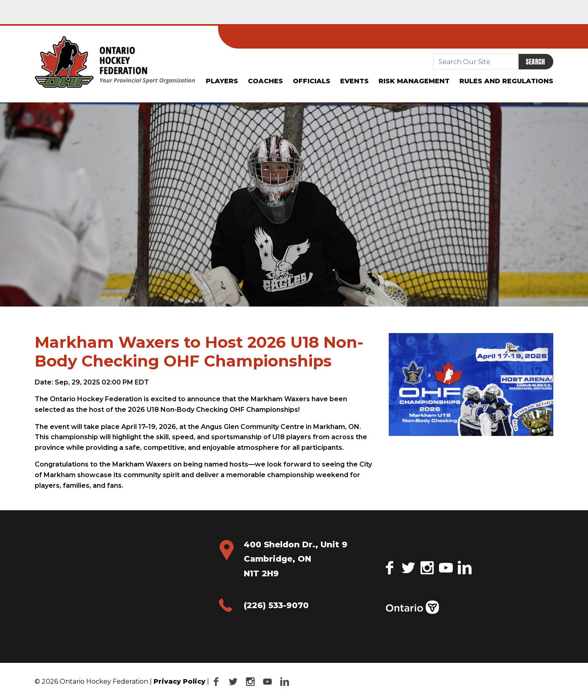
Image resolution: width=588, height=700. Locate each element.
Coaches (265, 81)
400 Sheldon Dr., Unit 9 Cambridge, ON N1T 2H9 (296, 559)
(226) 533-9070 (276, 605)
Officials (312, 81)
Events (354, 81)
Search (535, 62)
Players (222, 81)
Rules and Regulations (506, 81)
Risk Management (414, 81)
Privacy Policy (179, 681)
